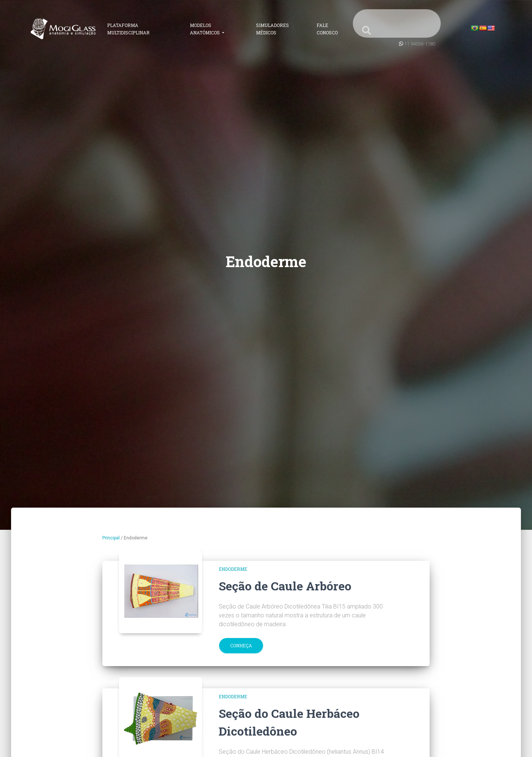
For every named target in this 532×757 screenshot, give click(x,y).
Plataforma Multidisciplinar (128, 29)
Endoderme (233, 569)
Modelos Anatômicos (205, 29)
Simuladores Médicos (272, 29)
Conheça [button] (241, 645)
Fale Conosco (327, 29)
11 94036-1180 (420, 44)
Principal (111, 538)
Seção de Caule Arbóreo (285, 586)
